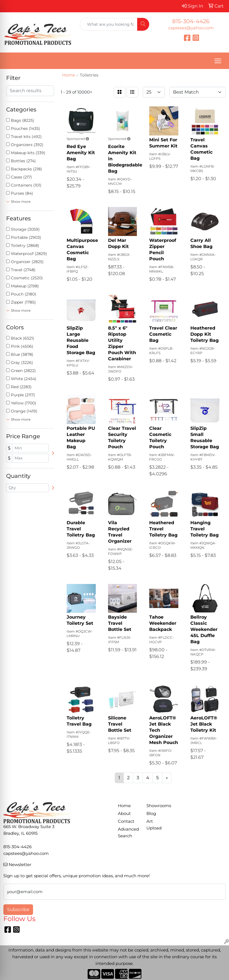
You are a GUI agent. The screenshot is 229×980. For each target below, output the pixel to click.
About (124, 814)
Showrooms (157, 806)
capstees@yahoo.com (191, 28)
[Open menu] (218, 61)
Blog (151, 814)
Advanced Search (128, 833)
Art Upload (154, 825)
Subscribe (18, 909)
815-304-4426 (191, 21)
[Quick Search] (109, 24)
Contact (126, 821)
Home (124, 806)
